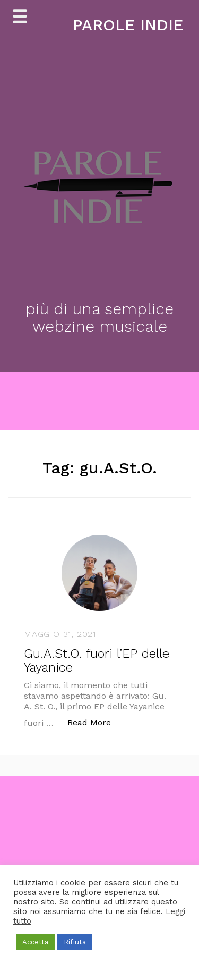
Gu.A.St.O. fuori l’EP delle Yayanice (97, 660)
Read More (95, 722)
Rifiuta (75, 942)
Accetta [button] (35, 942)
